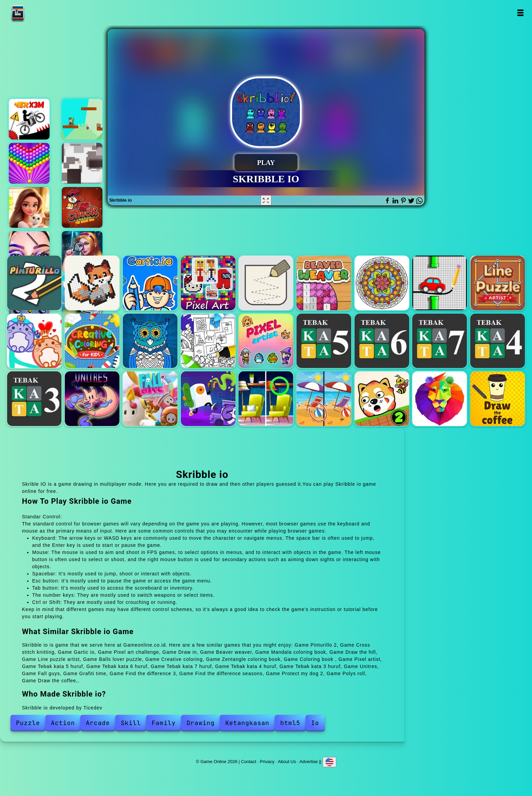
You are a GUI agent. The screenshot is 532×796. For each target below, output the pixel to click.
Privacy (267, 762)
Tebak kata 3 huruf (34, 399)
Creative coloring (92, 341)
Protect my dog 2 (382, 399)
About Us (287, 762)
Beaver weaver (324, 283)
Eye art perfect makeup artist (29, 252)
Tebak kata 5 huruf (324, 341)
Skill (131, 723)
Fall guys (150, 399)
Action (63, 723)
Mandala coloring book (382, 283)
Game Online (39, 13)
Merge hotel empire (29, 207)
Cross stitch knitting (92, 283)
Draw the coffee (498, 399)
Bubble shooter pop (29, 163)
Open (520, 13)
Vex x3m (29, 119)
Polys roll (440, 399)
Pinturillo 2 (34, 283)
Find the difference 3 (266, 399)
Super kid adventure (82, 119)
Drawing (201, 723)
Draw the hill (440, 283)
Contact (249, 762)
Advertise (308, 762)
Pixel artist (266, 341)
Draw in (266, 283)
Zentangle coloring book (150, 341)
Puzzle (28, 723)
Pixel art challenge (208, 283)
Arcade (98, 723)
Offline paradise (82, 163)
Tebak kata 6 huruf (382, 341)
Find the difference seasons (324, 399)
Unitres (92, 399)
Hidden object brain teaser (82, 252)
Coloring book (208, 341)
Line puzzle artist (498, 283)
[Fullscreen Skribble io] (266, 200)
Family (164, 723)
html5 (290, 723)
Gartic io (150, 283)
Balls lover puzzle (34, 341)
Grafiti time (208, 399)
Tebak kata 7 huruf (440, 341)
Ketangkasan (247, 723)
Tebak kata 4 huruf (498, 341)
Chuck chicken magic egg (82, 207)
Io (315, 723)
